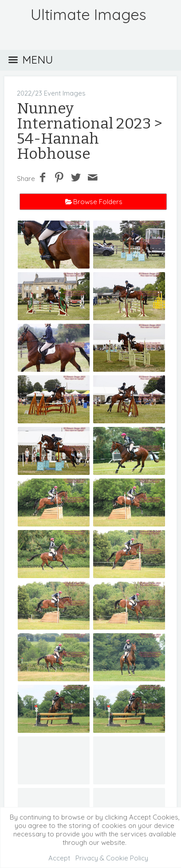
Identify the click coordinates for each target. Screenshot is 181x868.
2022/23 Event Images (51, 93)
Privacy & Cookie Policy (112, 858)
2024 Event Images (83, 763)
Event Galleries (90, 780)
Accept (59, 858)
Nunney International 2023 (84, 116)
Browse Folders (98, 202)
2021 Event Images (117, 771)
